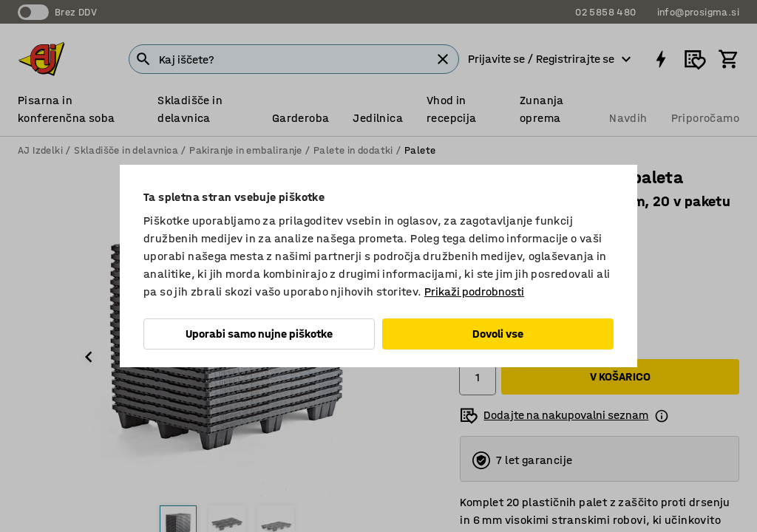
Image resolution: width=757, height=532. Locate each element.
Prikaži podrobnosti (474, 291)
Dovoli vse (498, 334)
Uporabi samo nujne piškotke (259, 334)
